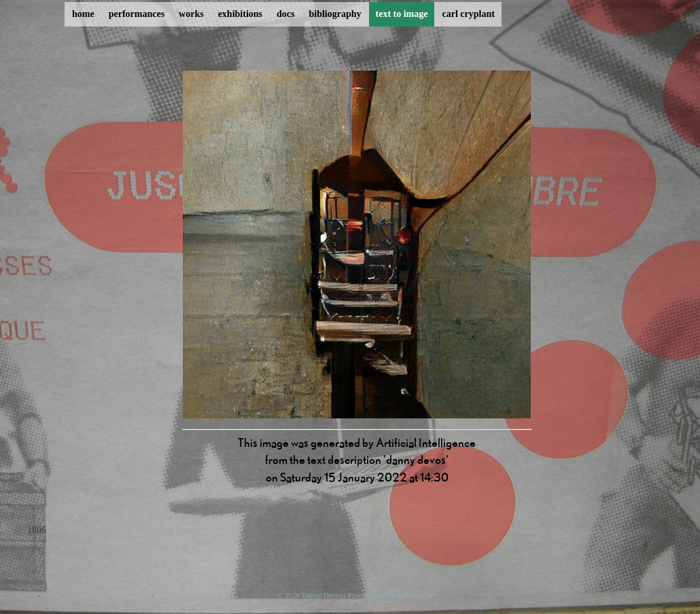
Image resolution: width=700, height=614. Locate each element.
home (83, 14)
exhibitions (240, 14)
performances (137, 14)
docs (285, 14)
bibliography (335, 14)
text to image (402, 14)
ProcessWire (404, 595)
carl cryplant (468, 14)
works (191, 14)
